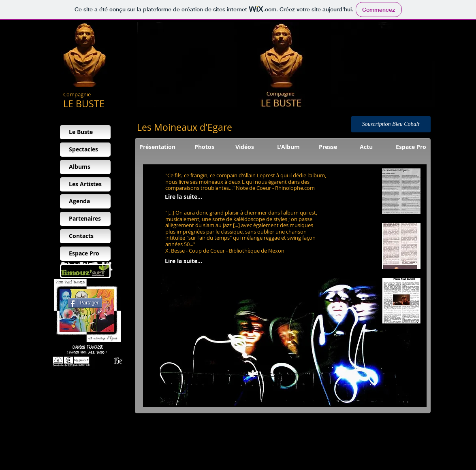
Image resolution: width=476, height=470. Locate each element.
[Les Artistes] (85, 184)
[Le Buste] (85, 132)
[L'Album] (288, 147)
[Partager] (85, 303)
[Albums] (85, 167)
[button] (401, 191)
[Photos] (204, 147)
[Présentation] (158, 147)
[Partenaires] (85, 219)
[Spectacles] (85, 150)
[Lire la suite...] (184, 197)
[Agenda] (85, 201)
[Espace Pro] (411, 147)
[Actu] (366, 147)
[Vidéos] (245, 147)
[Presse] (328, 147)
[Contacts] (85, 236)
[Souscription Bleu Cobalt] (391, 124)
